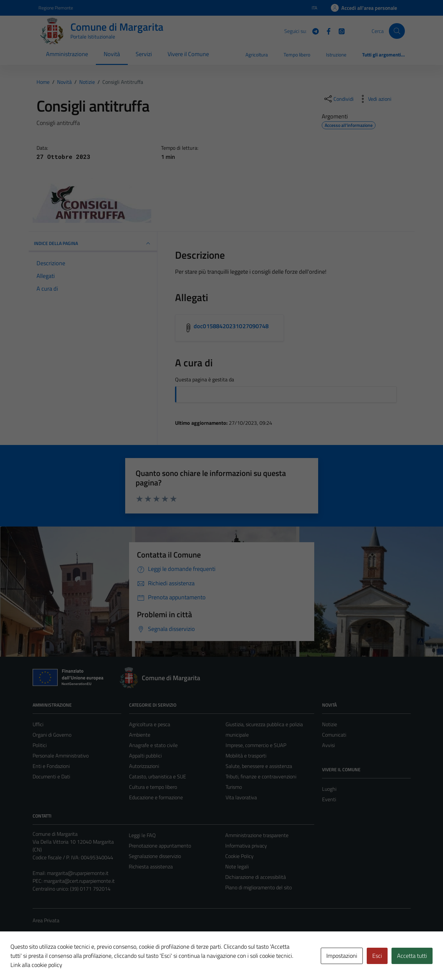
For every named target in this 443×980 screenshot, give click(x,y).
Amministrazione (67, 54)
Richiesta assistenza (151, 866)
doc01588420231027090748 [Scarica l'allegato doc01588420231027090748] (231, 326)
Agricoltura (257, 55)
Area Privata (46, 920)
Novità (112, 54)
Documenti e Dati (51, 776)
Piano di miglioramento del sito (258, 887)
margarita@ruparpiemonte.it (78, 873)
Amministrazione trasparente (257, 835)
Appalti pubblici (145, 756)
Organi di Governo (52, 735)
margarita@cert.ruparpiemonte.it (79, 881)
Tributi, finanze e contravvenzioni (261, 776)
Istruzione (336, 55)
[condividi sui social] (338, 99)
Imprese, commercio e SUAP (256, 745)
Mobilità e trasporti (246, 756)
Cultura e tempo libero (153, 787)
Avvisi (328, 745)
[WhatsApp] (339, 31)
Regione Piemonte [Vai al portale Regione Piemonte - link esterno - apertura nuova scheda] (56, 8)
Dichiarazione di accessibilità (256, 877)
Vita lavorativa (241, 797)
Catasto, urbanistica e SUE (158, 776)
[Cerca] (397, 31)
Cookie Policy (239, 856)
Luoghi (329, 789)
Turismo (234, 787)
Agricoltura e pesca (150, 724)
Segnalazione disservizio (155, 856)
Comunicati (334, 735)
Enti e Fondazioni (51, 766)
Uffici (38, 724)
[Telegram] (313, 31)
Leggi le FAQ (142, 835)
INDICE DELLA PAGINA (93, 243)
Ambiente (140, 735)
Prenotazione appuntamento (160, 846)
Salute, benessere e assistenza (259, 766)
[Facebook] (326, 31)
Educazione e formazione (156, 797)
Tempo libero (297, 55)
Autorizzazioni (144, 766)
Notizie (330, 724)
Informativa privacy (246, 846)
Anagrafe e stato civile (153, 745)
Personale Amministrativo (61, 756)
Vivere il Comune (188, 54)
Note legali (237, 866)
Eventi (329, 799)
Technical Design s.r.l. (77, 961)
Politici (40, 745)
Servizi (144, 54)
